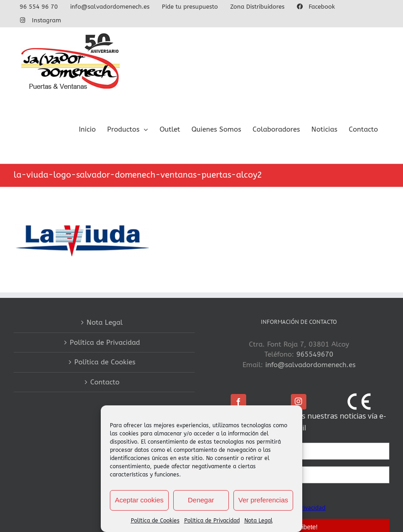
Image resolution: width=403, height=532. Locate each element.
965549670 (315, 354)
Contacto (105, 382)
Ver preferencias (263, 500)
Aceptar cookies (139, 500)
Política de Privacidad (212, 521)
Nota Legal (258, 521)
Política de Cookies (155, 521)
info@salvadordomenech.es (310, 365)
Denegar (201, 500)
